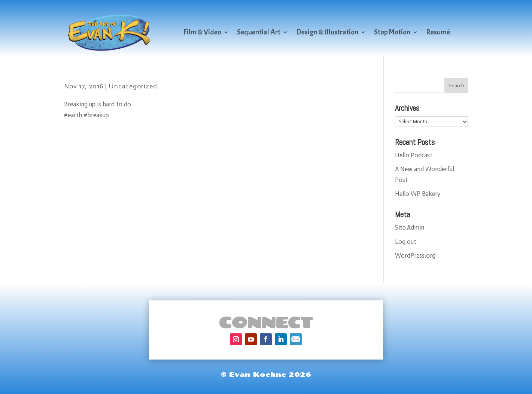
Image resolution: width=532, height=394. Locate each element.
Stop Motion (392, 32)
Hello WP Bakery (418, 194)
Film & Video (202, 32)
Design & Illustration (327, 32)
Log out (406, 242)
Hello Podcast (414, 155)
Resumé (438, 32)
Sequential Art (259, 32)
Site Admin (410, 227)
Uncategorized (133, 86)
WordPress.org (415, 255)
